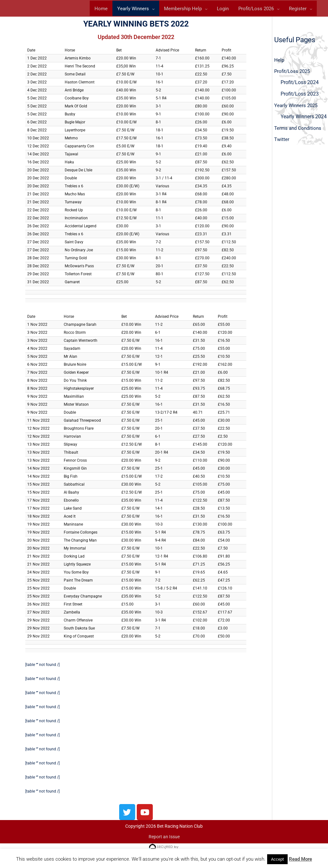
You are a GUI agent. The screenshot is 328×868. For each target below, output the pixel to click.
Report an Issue (164, 839)
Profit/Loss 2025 (293, 74)
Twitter (282, 143)
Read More (300, 859)
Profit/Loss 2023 (300, 97)
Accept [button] (277, 859)
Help (279, 62)
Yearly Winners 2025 (297, 108)
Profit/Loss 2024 (300, 85)
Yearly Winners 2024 (304, 120)
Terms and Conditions (299, 131)
